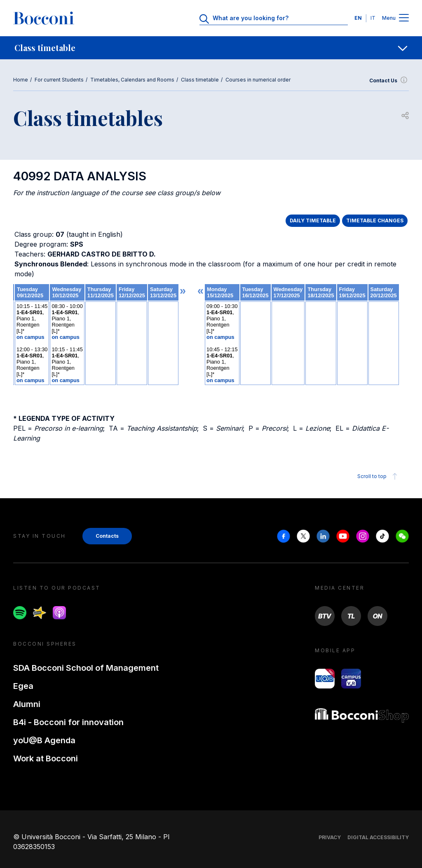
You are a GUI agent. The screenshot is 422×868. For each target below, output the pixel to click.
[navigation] (211, 48)
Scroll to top (379, 476)
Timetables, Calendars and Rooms (132, 80)
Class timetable (200, 80)
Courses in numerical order (258, 80)
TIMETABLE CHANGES (375, 220)
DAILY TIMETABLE (313, 220)
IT (373, 18)
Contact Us (389, 81)
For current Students (59, 80)
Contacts (107, 536)
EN (358, 18)
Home (21, 80)
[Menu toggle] (404, 18)
